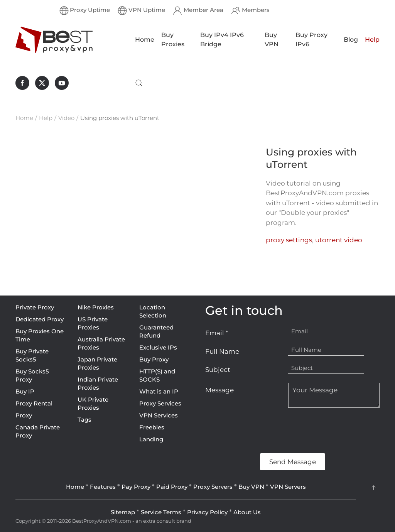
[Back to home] (54, 40)
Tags (84, 420)
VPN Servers (288, 487)
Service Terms (161, 512)
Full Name (222, 351)
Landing (151, 439)
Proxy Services (160, 403)
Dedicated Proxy (40, 319)
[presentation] (264, 431)
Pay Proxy (136, 487)
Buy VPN (272, 40)
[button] (139, 83)
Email (217, 333)
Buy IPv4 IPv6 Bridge (222, 40)
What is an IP (159, 391)
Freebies (152, 427)
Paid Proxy (172, 487)
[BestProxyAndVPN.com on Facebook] (22, 83)
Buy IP (25, 391)
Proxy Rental (34, 403)
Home (145, 40)
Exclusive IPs (158, 347)
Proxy (24, 415)
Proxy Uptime (85, 10)
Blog (351, 40)
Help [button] (372, 40)
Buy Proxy (154, 359)
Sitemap (123, 512)
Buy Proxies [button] (173, 40)
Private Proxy (35, 307)
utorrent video (339, 240)
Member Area (198, 10)
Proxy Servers (213, 487)
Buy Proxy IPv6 (311, 40)
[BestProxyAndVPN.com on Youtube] (62, 83)
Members (250, 10)
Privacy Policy (207, 512)
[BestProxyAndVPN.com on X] (42, 83)
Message (219, 390)
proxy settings (289, 240)
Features (103, 487)
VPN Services (159, 415)
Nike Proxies (96, 307)
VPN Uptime (141, 10)
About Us (247, 512)
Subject (218, 370)
